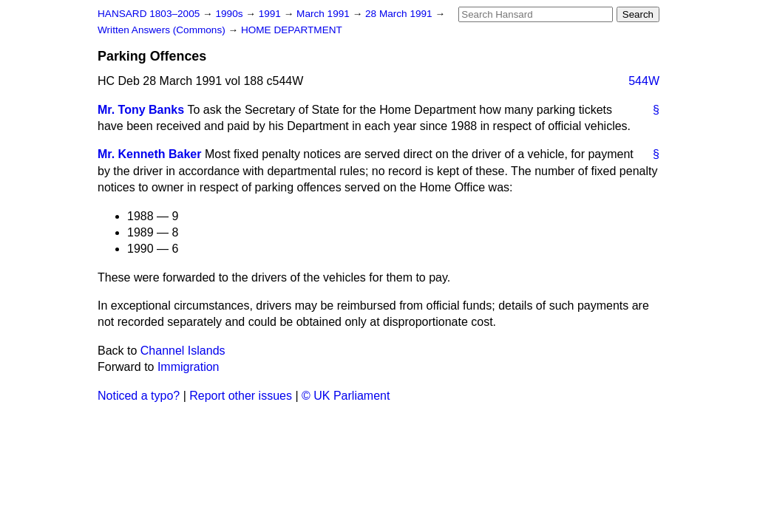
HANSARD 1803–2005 (149, 14)
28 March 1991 (400, 14)
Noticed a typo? (139, 396)
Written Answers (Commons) (163, 30)
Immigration (189, 367)
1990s (230, 14)
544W (644, 81)
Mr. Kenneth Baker (149, 154)
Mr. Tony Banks (141, 110)
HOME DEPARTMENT (292, 30)
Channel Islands (183, 351)
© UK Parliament (346, 396)
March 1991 (325, 14)
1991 (271, 14)
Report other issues (241, 396)
